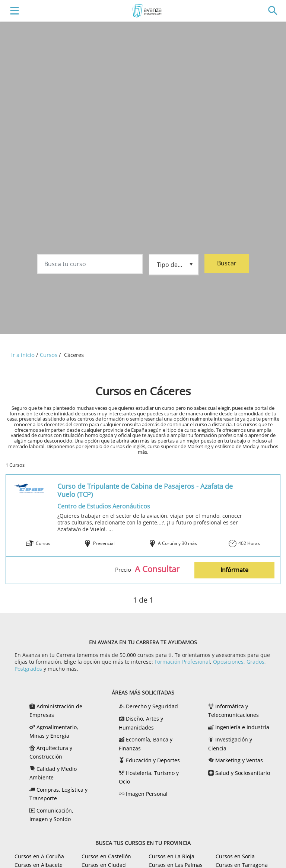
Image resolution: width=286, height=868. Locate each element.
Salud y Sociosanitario (243, 773)
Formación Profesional (182, 662)
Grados (255, 662)
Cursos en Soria (235, 856)
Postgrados (28, 669)
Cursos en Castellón (106, 856)
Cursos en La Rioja (171, 856)
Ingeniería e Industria (242, 727)
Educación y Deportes (153, 760)
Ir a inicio (23, 355)
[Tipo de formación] (174, 265)
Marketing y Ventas (239, 760)
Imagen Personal (147, 794)
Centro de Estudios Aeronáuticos (104, 506)
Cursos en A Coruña (39, 856)
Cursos (49, 355)
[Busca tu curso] (90, 265)
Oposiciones (228, 662)
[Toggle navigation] (13, 11)
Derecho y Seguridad (152, 706)
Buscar (227, 264)
